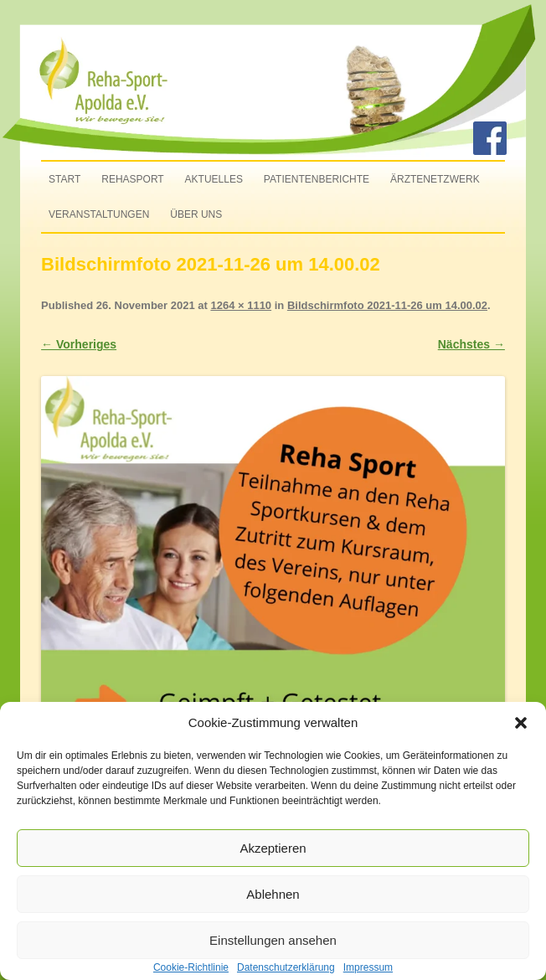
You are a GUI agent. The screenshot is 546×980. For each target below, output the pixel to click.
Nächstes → (471, 344)
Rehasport (132, 179)
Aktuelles (214, 179)
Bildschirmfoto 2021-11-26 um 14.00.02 (387, 305)
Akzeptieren (273, 848)
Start (64, 179)
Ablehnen (273, 894)
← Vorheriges (79, 344)
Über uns (196, 214)
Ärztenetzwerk (435, 179)
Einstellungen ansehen (273, 940)
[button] (521, 723)
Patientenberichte (317, 179)
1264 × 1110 (241, 305)
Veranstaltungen (99, 214)
